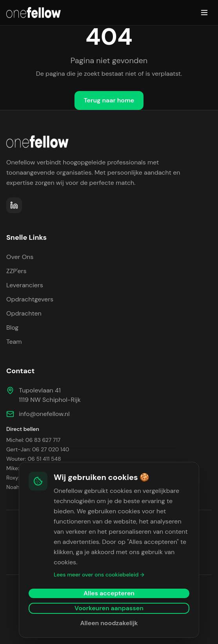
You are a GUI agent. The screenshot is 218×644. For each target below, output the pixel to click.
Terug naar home (109, 100)
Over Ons (20, 257)
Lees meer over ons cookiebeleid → (99, 575)
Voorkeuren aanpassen (109, 608)
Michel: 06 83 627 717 (33, 440)
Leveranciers (25, 285)
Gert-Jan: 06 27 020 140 (38, 449)
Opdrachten (24, 313)
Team (14, 342)
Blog (12, 327)
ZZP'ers (16, 271)
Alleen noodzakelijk (109, 623)
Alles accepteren (109, 593)
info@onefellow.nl (44, 414)
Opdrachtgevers (30, 299)
